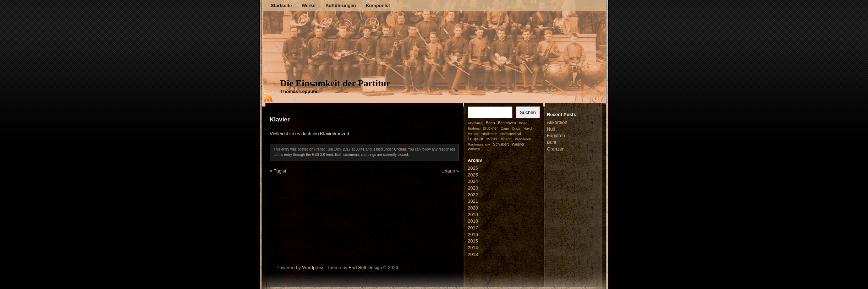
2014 (473, 248)
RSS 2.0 (318, 155)
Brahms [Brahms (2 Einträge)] (474, 128)
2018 (473, 221)
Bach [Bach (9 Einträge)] (490, 123)
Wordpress (313, 268)
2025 (473, 175)
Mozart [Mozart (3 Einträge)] (506, 139)
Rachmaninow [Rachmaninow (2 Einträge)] (479, 144)
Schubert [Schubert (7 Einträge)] (501, 144)
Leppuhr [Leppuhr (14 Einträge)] (476, 139)
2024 (473, 181)
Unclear (400, 149)
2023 (473, 188)
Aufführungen (341, 6)
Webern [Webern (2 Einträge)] (474, 149)
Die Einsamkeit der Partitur (335, 83)
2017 (473, 228)
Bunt (552, 142)
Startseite (281, 6)
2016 (473, 235)
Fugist (280, 171)
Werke (309, 6)
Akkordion (557, 122)
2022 (473, 195)
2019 (473, 215)
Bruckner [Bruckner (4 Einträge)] (490, 128)
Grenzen (556, 149)
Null (551, 129)
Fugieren (556, 135)
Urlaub (448, 171)
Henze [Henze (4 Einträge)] (473, 133)
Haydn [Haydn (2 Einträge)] (529, 128)
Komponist (378, 6)
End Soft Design (365, 268)
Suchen (528, 112)
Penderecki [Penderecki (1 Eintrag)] (523, 139)
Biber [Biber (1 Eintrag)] (523, 123)
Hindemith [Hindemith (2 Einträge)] (489, 134)
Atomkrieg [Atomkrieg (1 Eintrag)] (475, 123)
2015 (473, 241)
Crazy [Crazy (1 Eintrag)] (516, 129)
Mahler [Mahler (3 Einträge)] (492, 139)
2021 (473, 201)
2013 (473, 254)
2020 (473, 208)
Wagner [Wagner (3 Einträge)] (518, 144)
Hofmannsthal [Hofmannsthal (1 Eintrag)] (511, 134)
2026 (473, 168)
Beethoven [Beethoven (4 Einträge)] (507, 123)
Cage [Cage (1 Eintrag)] (505, 129)
